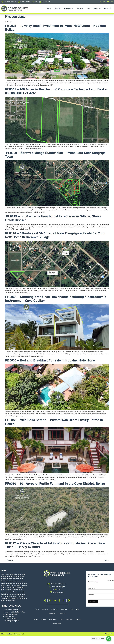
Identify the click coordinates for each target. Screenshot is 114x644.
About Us (57, 9)
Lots (61, 620)
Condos (44, 620)
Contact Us (108, 9)
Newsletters (52, 613)
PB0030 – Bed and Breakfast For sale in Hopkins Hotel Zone (50, 361)
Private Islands (57, 624)
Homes (36, 620)
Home (49, 9)
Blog (78, 609)
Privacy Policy (109, 634)
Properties (69, 9)
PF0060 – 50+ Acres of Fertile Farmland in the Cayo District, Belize (55, 484)
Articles (97, 9)
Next (107, 560)
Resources (80, 9)
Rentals (78, 620)
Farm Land (69, 620)
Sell (88, 9)
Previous (9, 560)
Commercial (53, 620)
